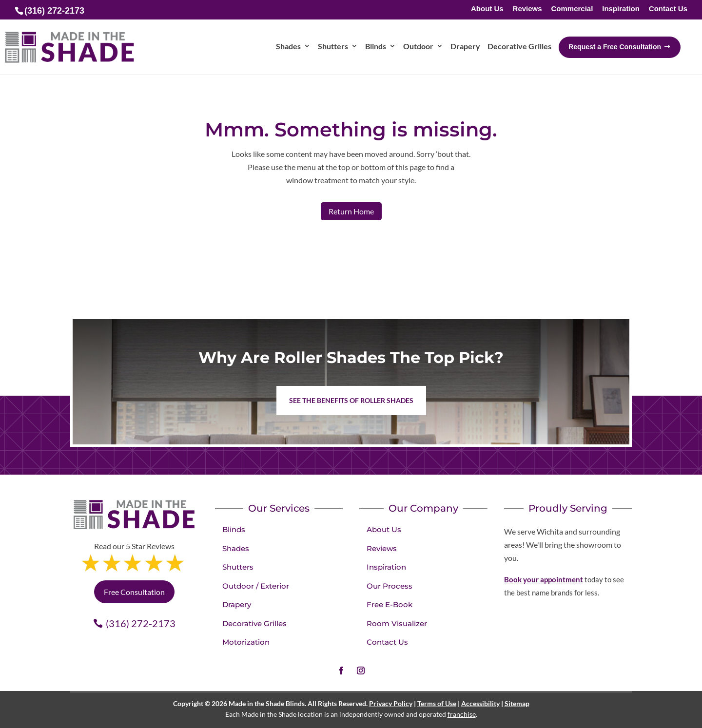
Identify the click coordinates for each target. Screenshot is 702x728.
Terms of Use (437, 703)
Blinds (234, 529)
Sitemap (517, 703)
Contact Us (668, 9)
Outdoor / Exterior (256, 586)
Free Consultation (134, 592)
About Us (487, 9)
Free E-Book (390, 604)
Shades (236, 548)
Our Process (390, 586)
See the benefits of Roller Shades (351, 400)
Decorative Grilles (254, 623)
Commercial (572, 9)
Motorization (246, 642)
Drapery (237, 604)
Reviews (527, 9)
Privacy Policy (391, 703)
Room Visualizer (397, 623)
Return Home (351, 211)
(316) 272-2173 (141, 623)
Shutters (238, 567)
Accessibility (480, 703)
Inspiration (621, 9)
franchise (462, 714)
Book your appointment (544, 579)
